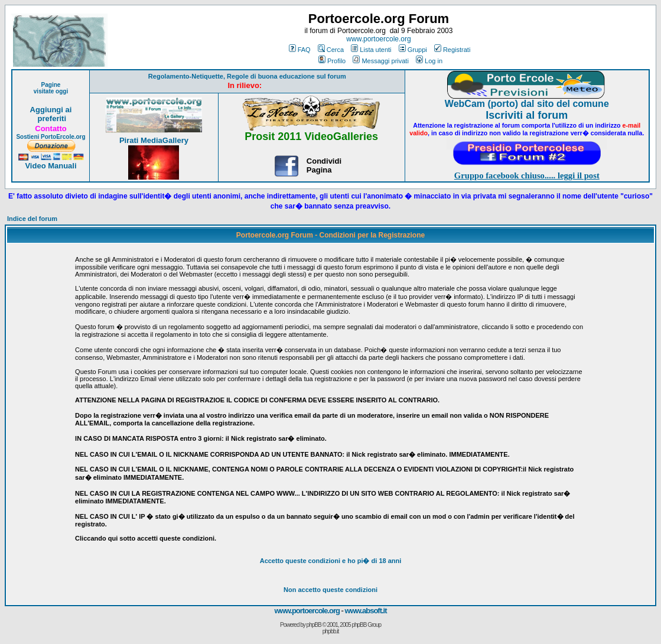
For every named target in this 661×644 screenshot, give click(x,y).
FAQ (300, 50)
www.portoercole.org (378, 39)
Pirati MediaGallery (154, 140)
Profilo (332, 61)
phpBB (314, 625)
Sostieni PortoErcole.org (51, 137)
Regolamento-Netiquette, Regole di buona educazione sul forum (247, 76)
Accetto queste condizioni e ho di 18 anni (331, 561)
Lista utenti (371, 50)
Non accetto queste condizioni (330, 590)
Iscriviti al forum (527, 115)
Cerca (331, 50)
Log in (429, 61)
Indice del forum (32, 219)
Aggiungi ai (51, 110)
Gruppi (413, 50)
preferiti (51, 118)
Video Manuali (51, 166)
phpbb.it (331, 631)
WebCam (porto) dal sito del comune (527, 104)
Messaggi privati (380, 61)
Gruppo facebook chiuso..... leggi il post (527, 175)
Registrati (452, 50)
